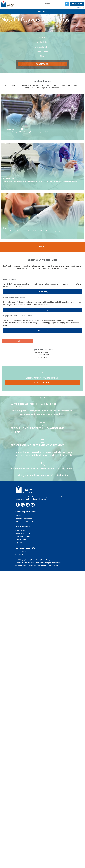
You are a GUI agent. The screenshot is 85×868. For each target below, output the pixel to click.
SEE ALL (42, 247)
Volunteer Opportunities (24, 518)
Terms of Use (35, 560)
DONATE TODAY (42, 64)
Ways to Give (43, 51)
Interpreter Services (23, 536)
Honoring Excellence (42, 47)
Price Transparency (42, 563)
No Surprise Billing (55, 563)
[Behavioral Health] (42, 117)
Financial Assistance (23, 533)
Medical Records (22, 539)
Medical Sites (43, 42)
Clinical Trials (20, 530)
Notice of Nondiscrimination (25, 563)
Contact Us (80, 7)
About (43, 56)
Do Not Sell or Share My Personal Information (43, 565)
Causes (42, 37)
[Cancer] (42, 216)
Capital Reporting (21, 565)
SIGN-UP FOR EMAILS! (43, 382)
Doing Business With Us (24, 521)
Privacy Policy (46, 560)
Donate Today (42, 292)
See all (17, 341)
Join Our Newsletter (23, 551)
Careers (18, 515)
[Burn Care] (42, 167)
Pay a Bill (19, 542)
